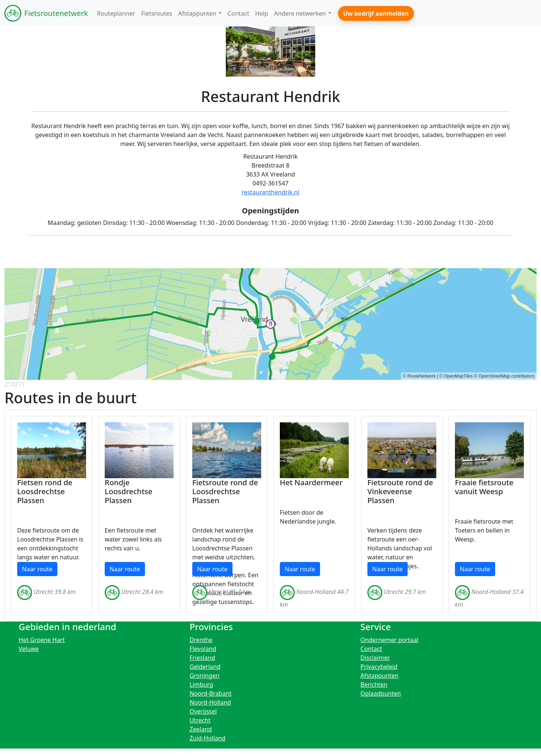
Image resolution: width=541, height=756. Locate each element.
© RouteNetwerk (419, 376)
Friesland (203, 658)
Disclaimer (375, 658)
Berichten (374, 684)
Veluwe (29, 649)
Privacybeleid (379, 667)
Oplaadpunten (381, 693)
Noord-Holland (210, 702)
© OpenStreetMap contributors (504, 376)
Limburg (202, 684)
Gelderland (205, 667)
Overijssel (203, 711)
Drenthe (201, 640)
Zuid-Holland (208, 738)
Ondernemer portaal (389, 640)
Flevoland (203, 649)
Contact (371, 649)
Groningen (205, 676)
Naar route (37, 569)
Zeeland (201, 729)
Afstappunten (379, 676)
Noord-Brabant (211, 693)
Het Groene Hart (42, 640)
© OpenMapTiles (456, 376)
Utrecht (200, 720)
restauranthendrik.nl (271, 192)
